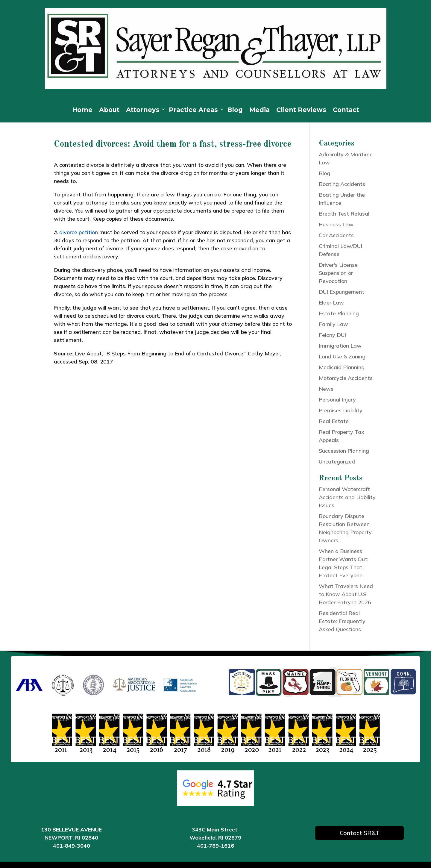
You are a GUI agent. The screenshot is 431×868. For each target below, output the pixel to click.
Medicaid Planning (342, 367)
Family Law (333, 324)
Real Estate (334, 421)
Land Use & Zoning (342, 356)
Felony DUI (332, 335)
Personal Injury (337, 400)
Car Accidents (336, 235)
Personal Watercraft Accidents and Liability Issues (347, 497)
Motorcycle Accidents (346, 378)
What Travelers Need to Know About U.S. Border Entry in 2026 (346, 594)
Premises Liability (341, 410)
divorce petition (79, 232)
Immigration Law (340, 346)
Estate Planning (339, 313)
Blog (235, 111)
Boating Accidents (342, 184)
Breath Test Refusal (344, 214)
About (109, 111)
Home (82, 111)
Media (259, 111)
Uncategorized (337, 462)
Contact (346, 111)
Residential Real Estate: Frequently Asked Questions (342, 621)
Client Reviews (301, 111)
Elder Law (331, 303)
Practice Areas (193, 111)
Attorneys (143, 111)
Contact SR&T (360, 833)
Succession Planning (344, 451)
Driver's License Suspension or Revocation (338, 273)
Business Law (336, 224)
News (326, 389)
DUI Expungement (342, 292)
